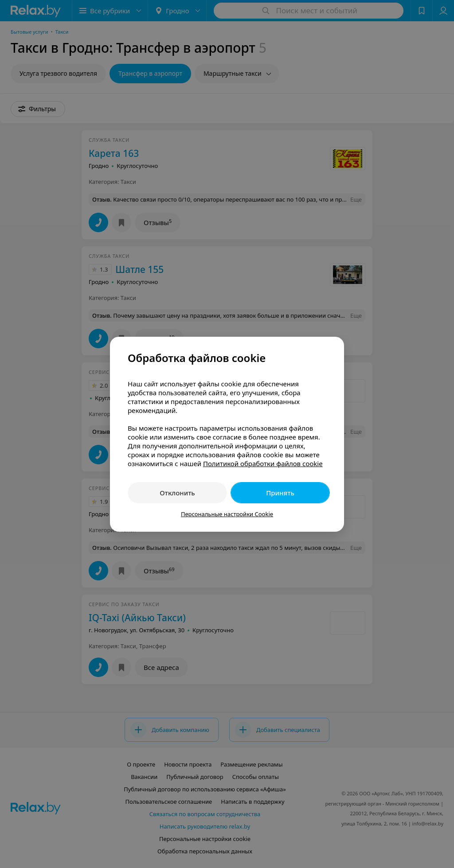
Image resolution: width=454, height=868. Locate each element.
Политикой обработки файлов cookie (263, 463)
